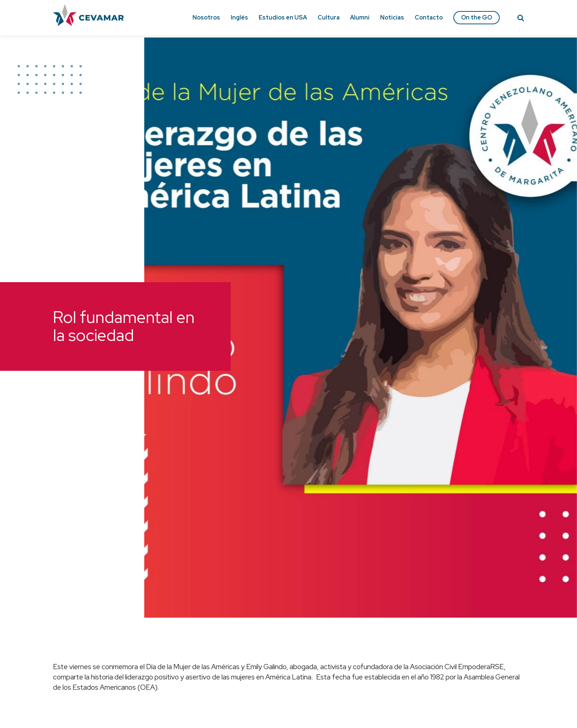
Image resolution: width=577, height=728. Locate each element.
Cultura (329, 17)
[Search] (521, 19)
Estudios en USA (283, 17)
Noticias (392, 17)
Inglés (239, 17)
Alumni (360, 17)
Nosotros (206, 17)
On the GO (477, 17)
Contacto (429, 17)
